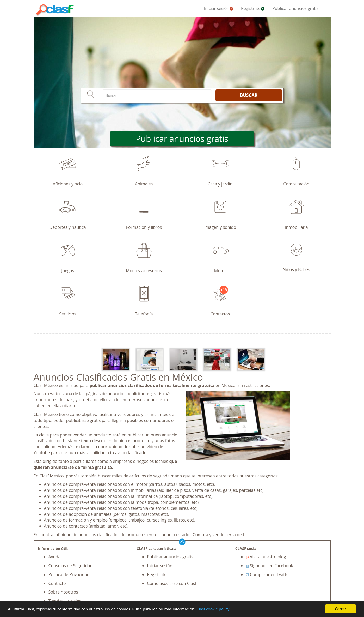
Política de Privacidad (69, 574)
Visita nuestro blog (266, 557)
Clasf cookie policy (213, 609)
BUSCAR (249, 95)
